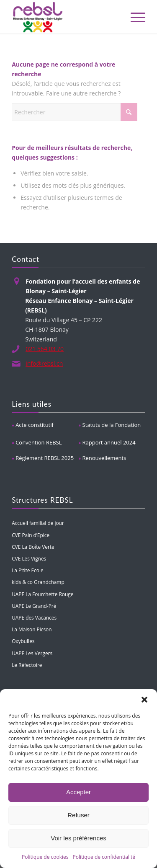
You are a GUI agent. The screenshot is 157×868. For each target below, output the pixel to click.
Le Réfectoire (27, 665)
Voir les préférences (78, 838)
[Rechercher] (75, 112)
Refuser (78, 815)
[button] (144, 700)
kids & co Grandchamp (38, 582)
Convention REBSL (39, 442)
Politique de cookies (45, 857)
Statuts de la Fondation (112, 425)
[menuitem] (134, 17)
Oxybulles (23, 641)
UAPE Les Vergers (32, 653)
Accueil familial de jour (38, 523)
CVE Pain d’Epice (31, 535)
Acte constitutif (35, 425)
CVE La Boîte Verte (33, 547)
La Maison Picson (32, 629)
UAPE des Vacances (34, 617)
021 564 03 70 (45, 349)
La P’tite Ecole (27, 570)
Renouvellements (104, 458)
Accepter (78, 792)
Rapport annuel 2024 (109, 442)
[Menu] (134, 17)
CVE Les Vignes (29, 558)
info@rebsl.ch (44, 363)
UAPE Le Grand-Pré (34, 606)
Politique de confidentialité (104, 857)
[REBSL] (65, 17)
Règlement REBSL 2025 (45, 458)
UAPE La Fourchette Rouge (42, 594)
